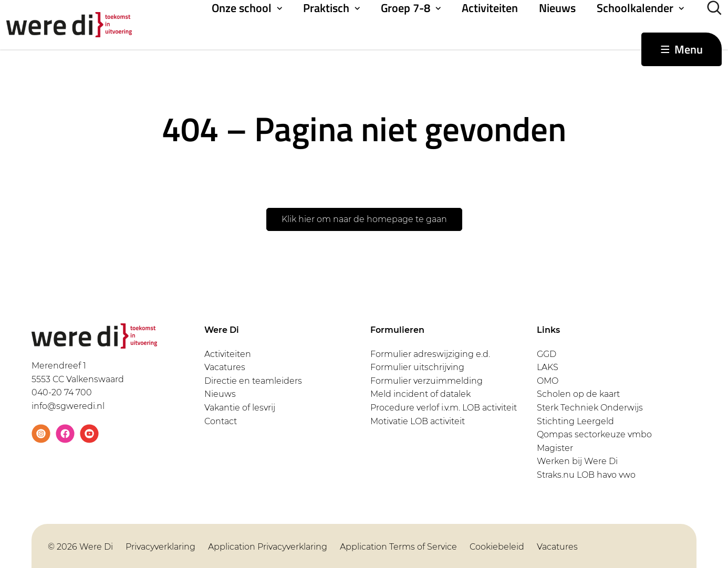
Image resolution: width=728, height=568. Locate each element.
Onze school (242, 8)
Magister (555, 448)
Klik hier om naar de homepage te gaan (364, 219)
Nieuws (557, 8)
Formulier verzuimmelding (427, 381)
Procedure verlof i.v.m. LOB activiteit (444, 408)
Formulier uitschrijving (417, 367)
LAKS (548, 367)
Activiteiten (490, 8)
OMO (548, 381)
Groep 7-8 (405, 8)
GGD (547, 354)
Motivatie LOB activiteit (418, 421)
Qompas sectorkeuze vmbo (594, 434)
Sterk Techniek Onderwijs (590, 408)
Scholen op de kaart (578, 394)
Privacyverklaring (160, 547)
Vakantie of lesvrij (240, 408)
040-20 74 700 (62, 392)
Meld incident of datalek (420, 394)
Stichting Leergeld (575, 421)
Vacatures (225, 367)
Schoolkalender (635, 8)
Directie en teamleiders (253, 381)
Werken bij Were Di (577, 461)
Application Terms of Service (398, 547)
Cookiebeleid (497, 547)
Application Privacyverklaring (268, 547)
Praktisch (326, 8)
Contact (221, 421)
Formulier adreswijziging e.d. (430, 354)
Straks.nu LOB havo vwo (586, 475)
